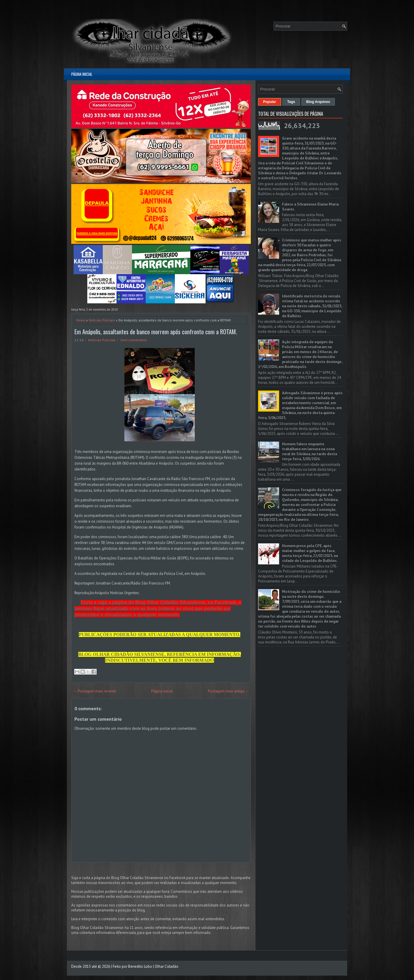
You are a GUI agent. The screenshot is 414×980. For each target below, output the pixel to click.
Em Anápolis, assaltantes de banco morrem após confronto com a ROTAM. (156, 332)
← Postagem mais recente (95, 691)
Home (81, 320)
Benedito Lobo (140, 966)
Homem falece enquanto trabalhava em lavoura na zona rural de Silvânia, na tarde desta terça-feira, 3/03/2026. (309, 452)
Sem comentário (134, 340)
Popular (270, 102)
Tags (291, 102)
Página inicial (82, 74)
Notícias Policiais (102, 320)
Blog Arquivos (318, 102)
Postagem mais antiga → (228, 691)
